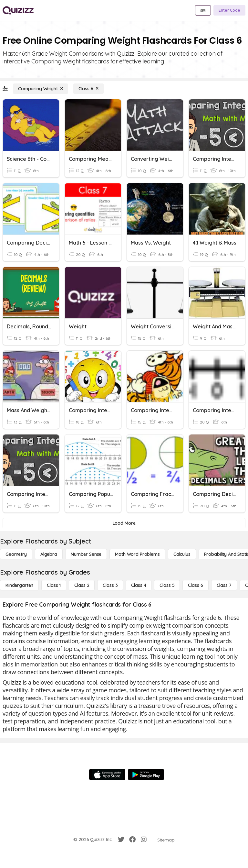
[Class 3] (110, 585)
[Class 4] (139, 585)
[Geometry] (16, 554)
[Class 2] (82, 585)
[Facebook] (132, 840)
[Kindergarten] (19, 585)
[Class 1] (54, 585)
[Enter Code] (229, 10)
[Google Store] (146, 775)
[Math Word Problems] (137, 554)
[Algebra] (49, 554)
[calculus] (182, 554)
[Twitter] (121, 840)
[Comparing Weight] (41, 89)
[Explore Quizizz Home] (18, 10)
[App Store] (107, 775)
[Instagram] (144, 840)
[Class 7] (224, 585)
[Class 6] (88, 89)
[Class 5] (167, 585)
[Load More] (124, 523)
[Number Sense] (86, 554)
